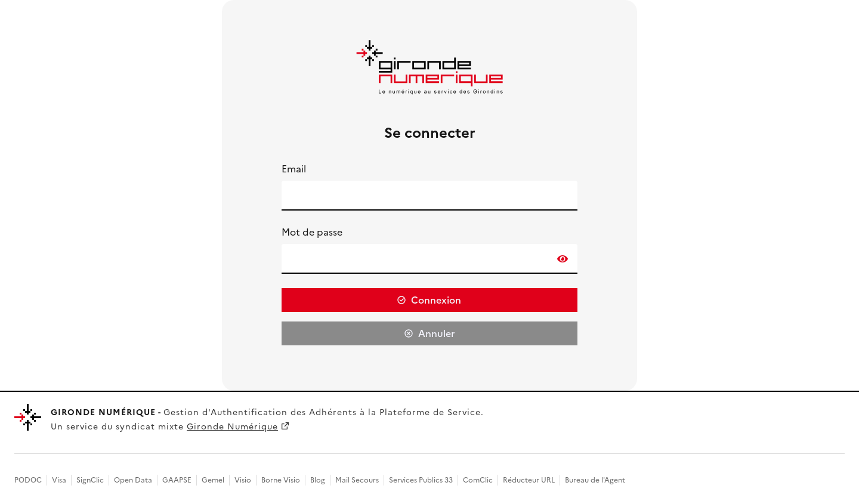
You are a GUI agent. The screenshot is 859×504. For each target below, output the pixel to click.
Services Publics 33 (421, 480)
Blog (318, 480)
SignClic (90, 480)
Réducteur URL (529, 480)
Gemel (213, 480)
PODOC (28, 480)
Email (294, 169)
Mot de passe (312, 232)
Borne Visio (281, 480)
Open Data (133, 480)
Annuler (436, 333)
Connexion (436, 300)
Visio (243, 480)
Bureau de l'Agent (595, 480)
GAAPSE (177, 480)
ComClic (478, 480)
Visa (59, 480)
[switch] (563, 259)
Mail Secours (357, 480)
